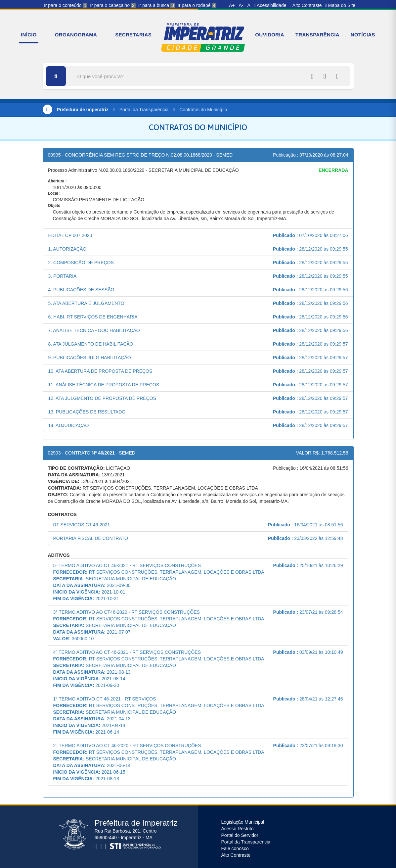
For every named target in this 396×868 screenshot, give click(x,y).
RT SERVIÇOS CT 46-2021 (82, 525)
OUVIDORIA (270, 35)
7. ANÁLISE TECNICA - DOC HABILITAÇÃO (94, 330)
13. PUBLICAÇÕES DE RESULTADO (87, 412)
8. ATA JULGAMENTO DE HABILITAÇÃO (91, 344)
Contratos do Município (203, 110)
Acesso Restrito (238, 829)
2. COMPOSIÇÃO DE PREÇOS (81, 263)
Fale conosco (235, 848)
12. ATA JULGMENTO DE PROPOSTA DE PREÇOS (102, 398)
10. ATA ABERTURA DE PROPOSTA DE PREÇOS (100, 371)
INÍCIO (29, 35)
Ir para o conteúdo (66, 5)
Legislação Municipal (243, 822)
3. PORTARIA (63, 276)
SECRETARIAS (133, 35)
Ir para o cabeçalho (113, 5)
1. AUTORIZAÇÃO (67, 249)
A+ (232, 5)
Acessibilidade (270, 5)
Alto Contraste (306, 5)
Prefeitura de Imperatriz (82, 110)
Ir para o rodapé (197, 5)
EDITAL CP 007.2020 (70, 235)
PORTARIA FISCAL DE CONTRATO (91, 538)
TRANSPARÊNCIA (317, 35)
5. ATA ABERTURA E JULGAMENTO (86, 303)
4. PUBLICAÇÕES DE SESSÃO (81, 290)
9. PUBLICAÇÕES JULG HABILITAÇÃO (90, 358)
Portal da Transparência (144, 110)
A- (241, 5)
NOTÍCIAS (363, 35)
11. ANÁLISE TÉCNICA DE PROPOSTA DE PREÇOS (104, 385)
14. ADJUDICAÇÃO (69, 425)
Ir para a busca (157, 5)
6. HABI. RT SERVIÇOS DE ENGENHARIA (93, 317)
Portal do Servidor (240, 835)
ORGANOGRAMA (76, 35)
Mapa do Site (340, 5)
